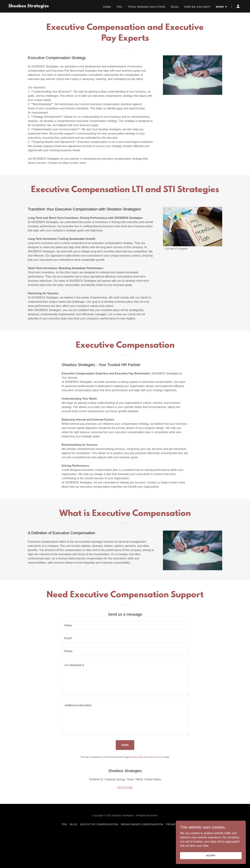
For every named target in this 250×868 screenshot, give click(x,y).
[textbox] (125, 625)
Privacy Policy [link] (137, 757)
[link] (29, 6)
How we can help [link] (197, 7)
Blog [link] (175, 7)
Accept (211, 855)
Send (125, 745)
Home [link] (107, 7)
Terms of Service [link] (156, 757)
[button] (222, 7)
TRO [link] (119, 7)
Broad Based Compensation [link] (142, 824)
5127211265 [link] (125, 788)
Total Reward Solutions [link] (147, 7)
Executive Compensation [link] (99, 824)
